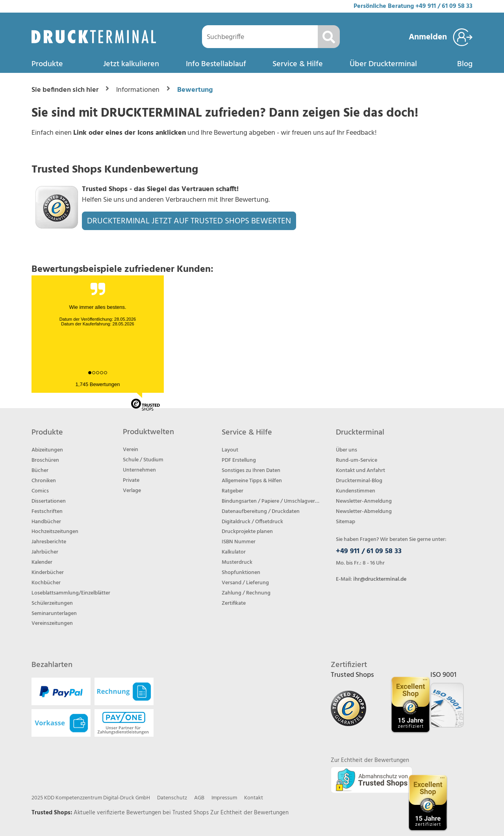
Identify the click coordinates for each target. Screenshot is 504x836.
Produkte (47, 64)
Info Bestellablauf (216, 64)
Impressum (224, 798)
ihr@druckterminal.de (380, 579)
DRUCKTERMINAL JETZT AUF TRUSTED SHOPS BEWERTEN (189, 221)
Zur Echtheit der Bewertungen (249, 813)
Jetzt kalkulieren (131, 64)
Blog (465, 64)
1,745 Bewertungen (98, 384)
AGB (199, 798)
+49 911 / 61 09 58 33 (444, 6)
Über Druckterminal (383, 64)
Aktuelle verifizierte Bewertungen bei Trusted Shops (142, 813)
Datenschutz (172, 798)
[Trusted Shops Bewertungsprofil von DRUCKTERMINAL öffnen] (428, 803)
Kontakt (254, 798)
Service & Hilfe (298, 64)
